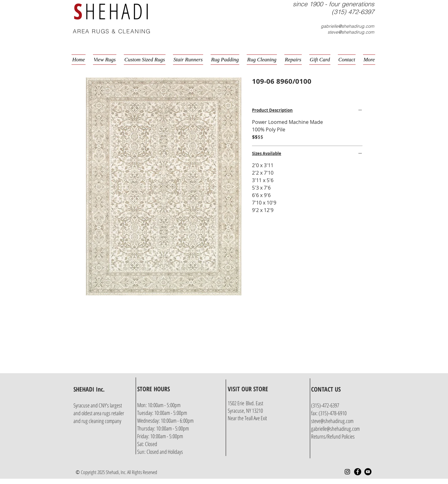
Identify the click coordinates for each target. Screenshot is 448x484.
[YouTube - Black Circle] (368, 472)
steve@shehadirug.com (351, 32)
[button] (375, 32)
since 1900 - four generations (334, 4)
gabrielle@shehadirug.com (348, 26)
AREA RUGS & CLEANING (112, 31)
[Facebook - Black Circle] (358, 472)
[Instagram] (347, 472)
